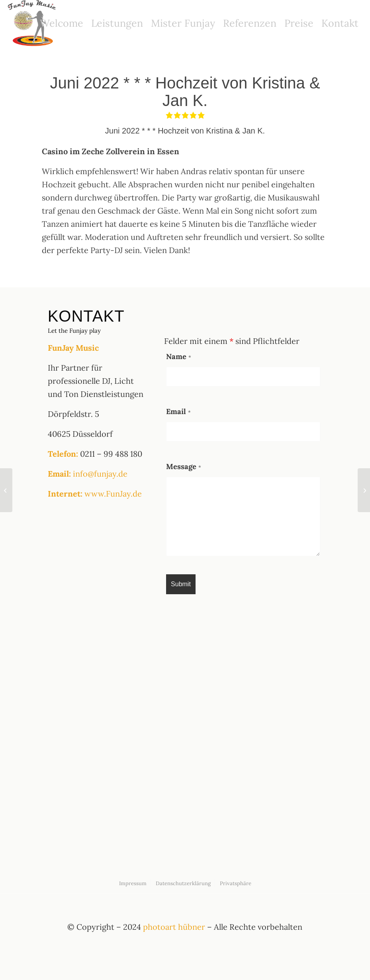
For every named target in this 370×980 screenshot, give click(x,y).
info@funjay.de (100, 474)
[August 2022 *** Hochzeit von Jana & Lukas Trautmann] (364, 490)
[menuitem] (62, 23)
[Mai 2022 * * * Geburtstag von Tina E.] (6, 490)
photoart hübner (174, 927)
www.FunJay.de (113, 494)
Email (178, 411)
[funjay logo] (33, 23)
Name (179, 356)
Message (184, 466)
